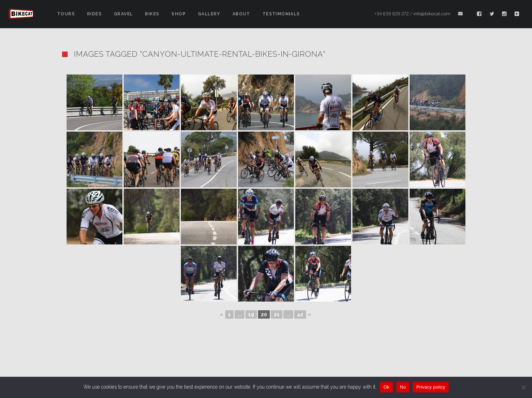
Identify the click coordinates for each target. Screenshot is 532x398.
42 (300, 314)
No (403, 387)
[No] (523, 387)
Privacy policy (431, 387)
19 (251, 314)
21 (277, 314)
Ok (386, 387)
